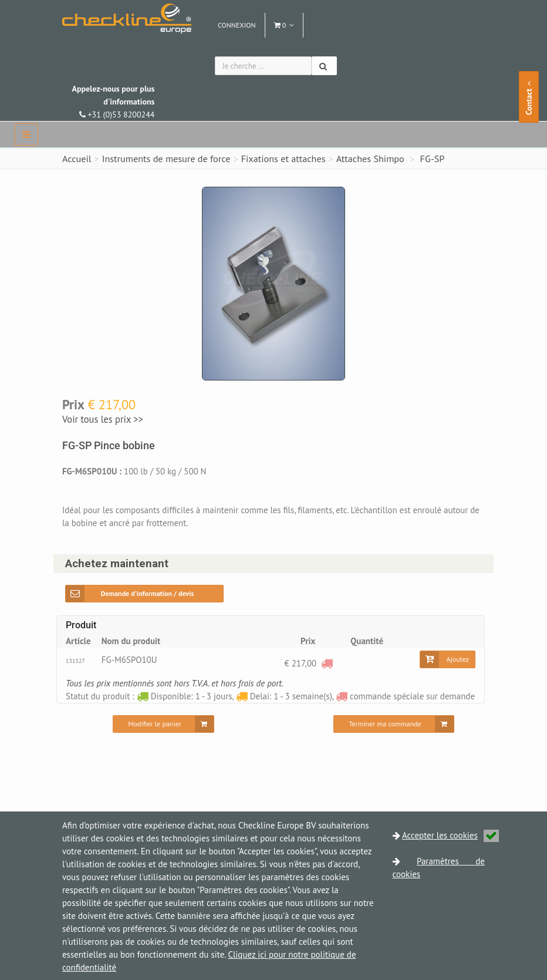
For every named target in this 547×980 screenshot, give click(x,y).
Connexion (237, 25)
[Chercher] (324, 66)
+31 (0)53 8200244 (113, 102)
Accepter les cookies (450, 835)
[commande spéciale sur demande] (327, 663)
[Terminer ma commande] (394, 724)
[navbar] (26, 134)
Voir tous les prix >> (103, 419)
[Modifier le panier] (163, 724)
